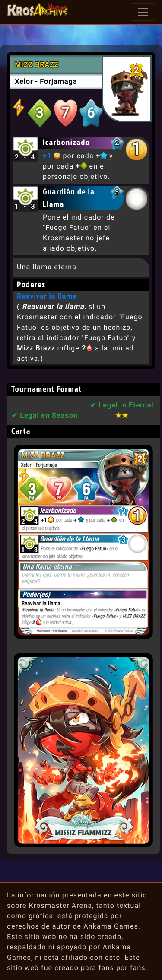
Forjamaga (58, 81)
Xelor (24, 81)
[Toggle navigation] (143, 12)
